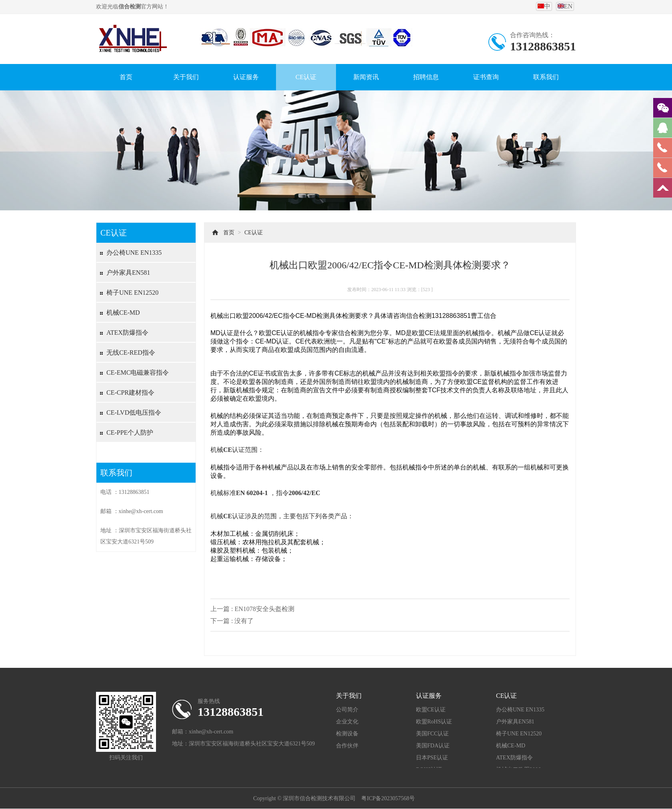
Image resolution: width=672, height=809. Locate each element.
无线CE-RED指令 (131, 353)
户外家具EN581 (128, 273)
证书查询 (486, 77)
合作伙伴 (347, 746)
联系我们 (546, 77)
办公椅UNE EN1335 (134, 253)
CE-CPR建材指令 (130, 393)
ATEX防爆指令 (127, 333)
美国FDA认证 (433, 746)
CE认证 (306, 77)
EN (565, 6)
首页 (126, 77)
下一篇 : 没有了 (232, 621)
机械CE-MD (123, 313)
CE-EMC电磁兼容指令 (138, 373)
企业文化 (347, 722)
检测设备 (347, 734)
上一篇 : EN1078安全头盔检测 (252, 609)
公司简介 (347, 710)
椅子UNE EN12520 (132, 293)
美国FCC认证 (432, 734)
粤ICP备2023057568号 (388, 798)
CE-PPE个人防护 (130, 432)
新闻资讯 (366, 77)
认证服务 (246, 77)
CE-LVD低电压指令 (134, 412)
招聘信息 (426, 77)
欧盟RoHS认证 (434, 722)
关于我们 (186, 77)
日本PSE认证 (432, 758)
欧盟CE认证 (431, 710)
